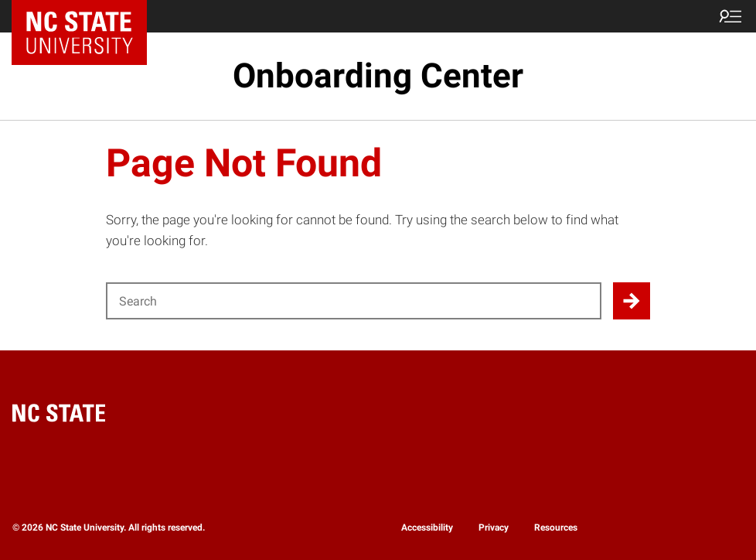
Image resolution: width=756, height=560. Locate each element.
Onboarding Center (378, 76)
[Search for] (354, 301)
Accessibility (427, 528)
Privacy (494, 528)
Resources (556, 528)
